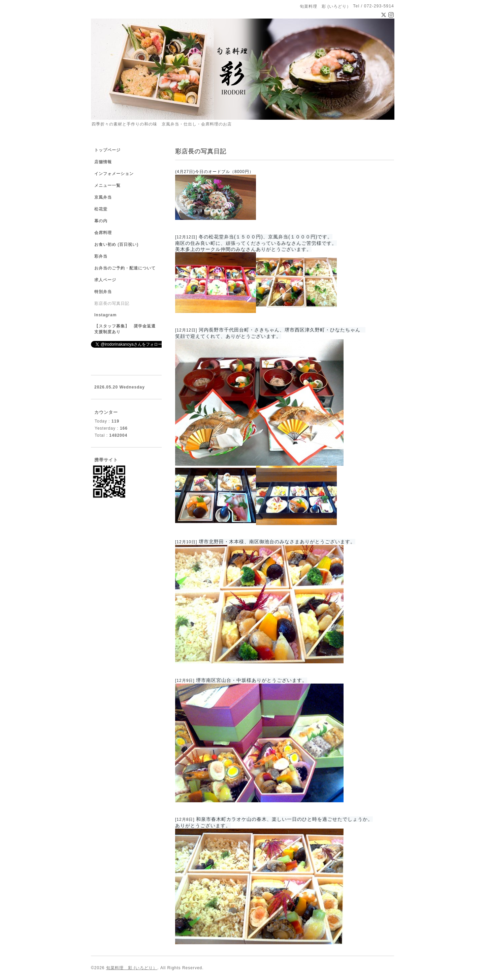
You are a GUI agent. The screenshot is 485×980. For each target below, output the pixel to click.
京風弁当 (103, 197)
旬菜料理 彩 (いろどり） (132, 968)
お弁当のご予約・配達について (125, 268)
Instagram (105, 315)
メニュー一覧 (107, 185)
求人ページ (105, 280)
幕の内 (101, 221)
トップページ (107, 150)
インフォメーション (114, 174)
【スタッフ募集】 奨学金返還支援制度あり (125, 329)
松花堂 (101, 209)
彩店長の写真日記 (112, 304)
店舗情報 (103, 162)
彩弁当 (101, 256)
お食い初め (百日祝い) (116, 244)
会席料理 (103, 233)
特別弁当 (103, 292)
